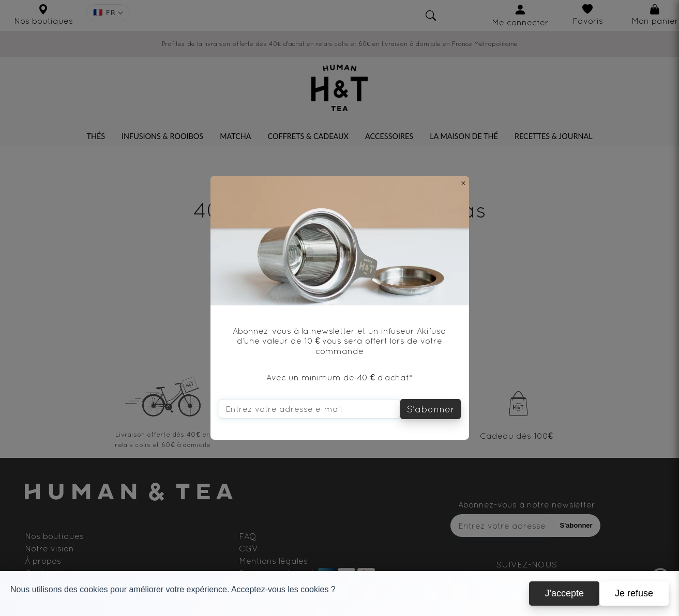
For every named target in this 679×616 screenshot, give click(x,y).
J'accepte (564, 593)
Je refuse (634, 593)
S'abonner (431, 409)
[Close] (463, 183)
